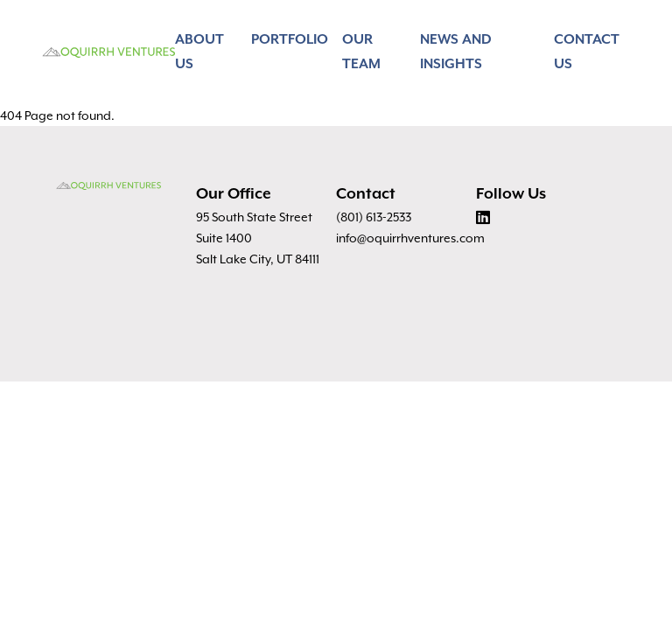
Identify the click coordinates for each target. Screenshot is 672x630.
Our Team (361, 52)
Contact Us (587, 52)
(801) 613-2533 (374, 217)
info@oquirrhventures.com (410, 238)
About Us (199, 52)
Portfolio (290, 40)
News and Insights (456, 52)
